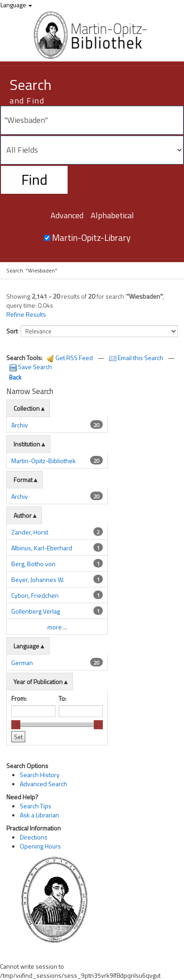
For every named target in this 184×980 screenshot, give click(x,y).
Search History (40, 775)
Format (23, 480)
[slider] (16, 725)
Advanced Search (44, 784)
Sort (12, 331)
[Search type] (92, 150)
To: (62, 698)
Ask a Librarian (39, 815)
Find (34, 179)
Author (23, 515)
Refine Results (26, 314)
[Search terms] (92, 120)
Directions (34, 837)
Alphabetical (112, 215)
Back (15, 377)
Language (16, 5)
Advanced (67, 215)
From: (19, 698)
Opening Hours (40, 846)
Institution (27, 444)
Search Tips (36, 806)
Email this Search (137, 358)
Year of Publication (38, 682)
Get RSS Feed (70, 358)
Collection (27, 408)
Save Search (31, 367)
